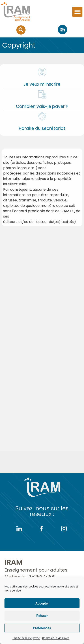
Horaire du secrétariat (42, 128)
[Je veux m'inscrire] (42, 72)
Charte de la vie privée (26, 638)
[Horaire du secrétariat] (42, 116)
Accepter (42, 603)
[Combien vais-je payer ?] (42, 94)
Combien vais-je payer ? (42, 106)
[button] (77, 12)
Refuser (42, 616)
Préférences (42, 628)
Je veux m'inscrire (42, 84)
